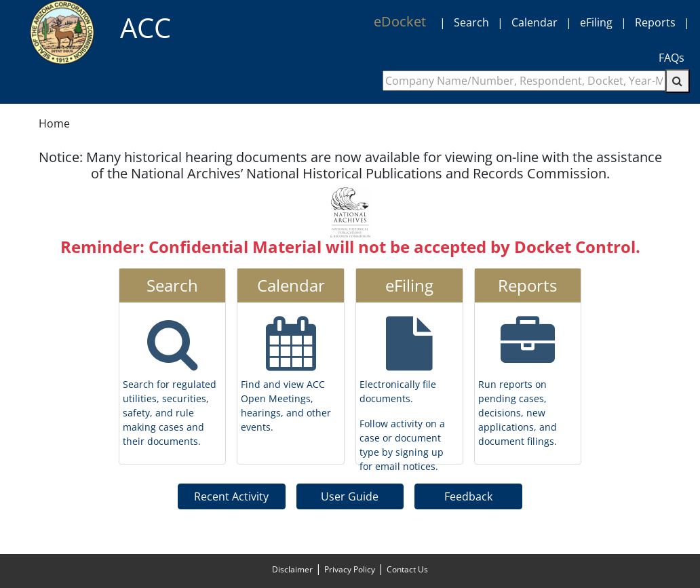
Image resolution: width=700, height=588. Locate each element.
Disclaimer (292, 569)
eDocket (400, 21)
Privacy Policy (350, 569)
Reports (655, 22)
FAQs (672, 58)
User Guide (350, 496)
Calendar (534, 22)
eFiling (596, 22)
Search (471, 22)
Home (54, 123)
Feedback (468, 496)
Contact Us (407, 569)
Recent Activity (231, 496)
